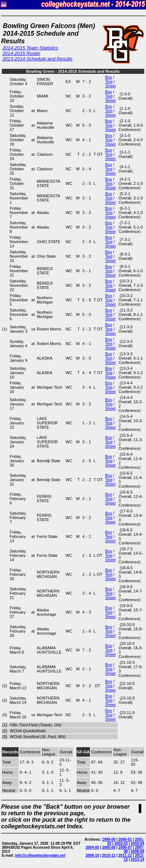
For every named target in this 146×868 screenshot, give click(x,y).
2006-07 (125, 847)
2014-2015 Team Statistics (30, 48)
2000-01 (125, 839)
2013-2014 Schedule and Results (38, 59)
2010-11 (109, 855)
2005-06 (109, 847)
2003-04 (137, 843)
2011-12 (125, 855)
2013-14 (137, 859)
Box (109, 77)
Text (109, 82)
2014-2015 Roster (21, 53)
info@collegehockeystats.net (40, 855)
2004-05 (92, 847)
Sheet (111, 86)
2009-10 (92, 855)
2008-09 (137, 851)
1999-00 (109, 839)
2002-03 (121, 843)
